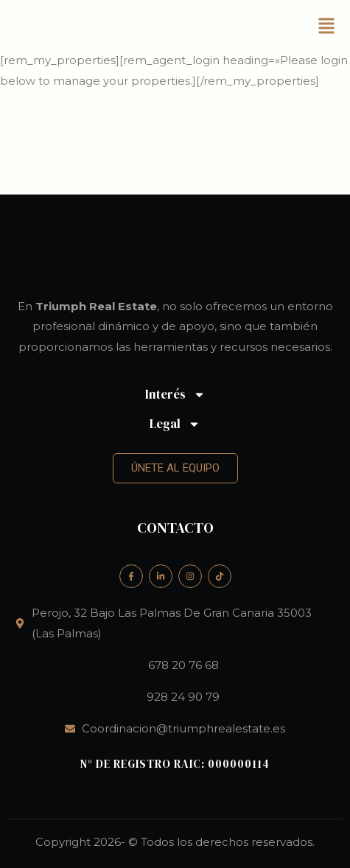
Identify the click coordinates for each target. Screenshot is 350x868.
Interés (175, 395)
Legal (175, 424)
